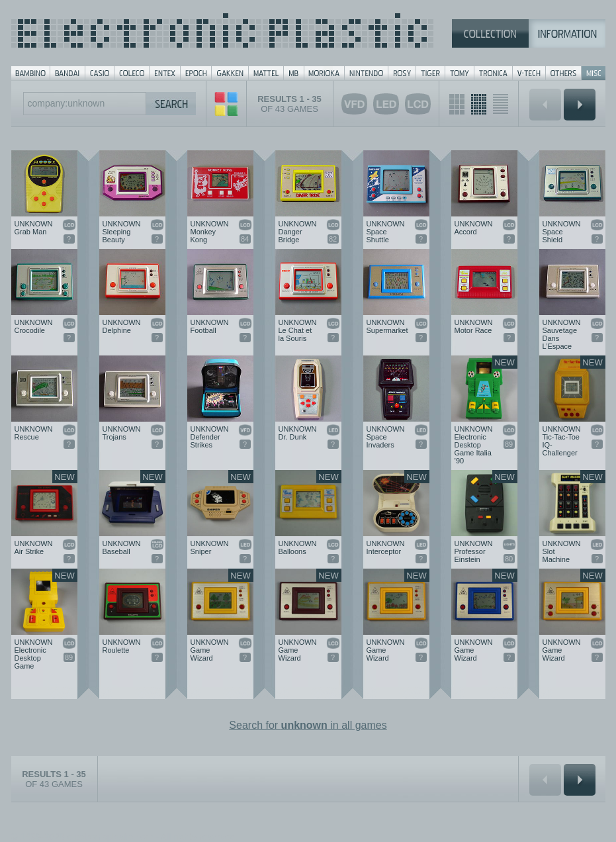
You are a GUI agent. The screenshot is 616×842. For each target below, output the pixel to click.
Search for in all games (308, 725)
